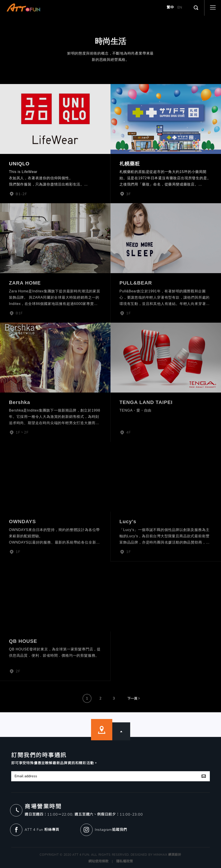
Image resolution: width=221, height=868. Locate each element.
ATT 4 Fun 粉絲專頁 (42, 830)
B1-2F (18, 194)
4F (125, 432)
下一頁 (134, 704)
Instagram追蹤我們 (111, 830)
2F (15, 671)
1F (125, 313)
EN (180, 2)
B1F (16, 313)
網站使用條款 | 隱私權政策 (111, 861)
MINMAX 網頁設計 (167, 855)
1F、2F (19, 432)
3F (125, 194)
